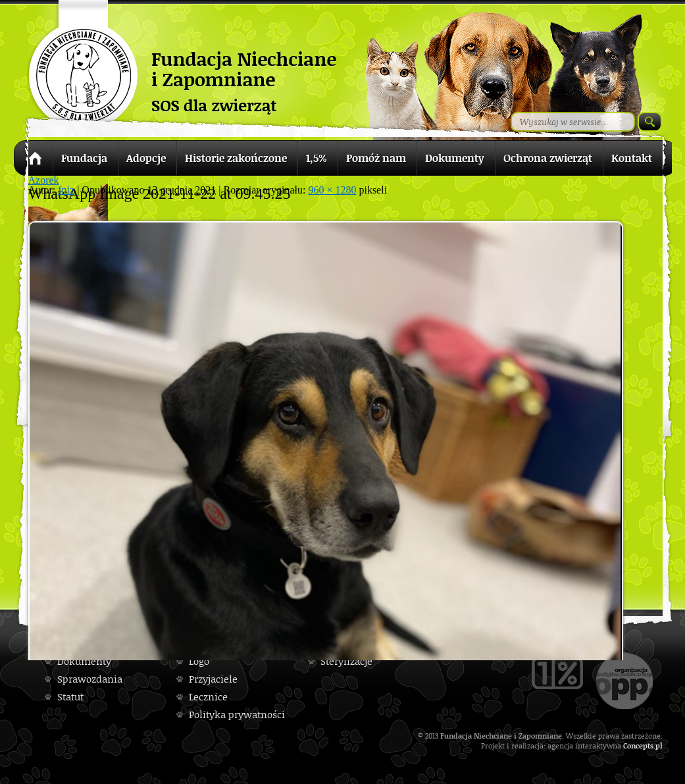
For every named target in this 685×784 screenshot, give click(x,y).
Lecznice (208, 697)
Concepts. (639, 745)
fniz (66, 190)
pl (659, 745)
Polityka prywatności (237, 715)
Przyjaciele (213, 679)
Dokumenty (84, 661)
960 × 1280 (332, 190)
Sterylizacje (346, 661)
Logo (199, 661)
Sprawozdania (90, 679)
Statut (70, 697)
